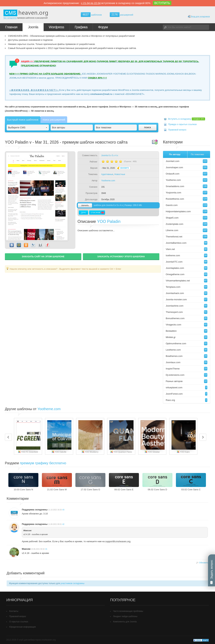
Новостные (120, 174)
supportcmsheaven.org (118, 541)
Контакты (14, 611)
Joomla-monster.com (187, 299)
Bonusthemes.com (187, 318)
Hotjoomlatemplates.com (187, 211)
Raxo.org (187, 400)
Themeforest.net (187, 237)
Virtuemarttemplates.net (187, 281)
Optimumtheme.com (187, 343)
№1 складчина (10, 18)
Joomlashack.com (187, 293)
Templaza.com (187, 287)
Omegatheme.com (187, 274)
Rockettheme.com (187, 199)
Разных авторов (187, 381)
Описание (97, 213)
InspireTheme (187, 369)
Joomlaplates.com (187, 268)
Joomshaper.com (187, 167)
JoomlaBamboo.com (187, 243)
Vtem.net (187, 249)
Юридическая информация (23, 627)
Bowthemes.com (187, 356)
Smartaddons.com (187, 186)
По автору (175, 154)
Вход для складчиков (199, 17)
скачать (85, 205)
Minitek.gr (187, 337)
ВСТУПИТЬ (162, 3)
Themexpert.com (187, 312)
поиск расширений (54, 120)
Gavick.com (187, 205)
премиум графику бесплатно (43, 463)
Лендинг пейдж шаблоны (125, 616)
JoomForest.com (187, 394)
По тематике (197, 154)
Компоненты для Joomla (125, 622)
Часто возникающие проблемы (128, 611)
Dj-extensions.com (187, 375)
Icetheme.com (187, 255)
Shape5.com (187, 218)
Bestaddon (187, 331)
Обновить (204, 563)
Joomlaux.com (187, 362)
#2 (63, 524)
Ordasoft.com (187, 174)
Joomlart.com (187, 161)
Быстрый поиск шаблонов (23, 120)
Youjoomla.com (187, 193)
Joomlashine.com (187, 306)
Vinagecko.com (187, 325)
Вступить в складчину (187, 119)
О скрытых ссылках (19, 622)
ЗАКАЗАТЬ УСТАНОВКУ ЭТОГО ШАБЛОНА (121, 256)
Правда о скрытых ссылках (183, 124)
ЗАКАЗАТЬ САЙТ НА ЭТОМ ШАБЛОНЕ (43, 256)
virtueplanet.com (187, 388)
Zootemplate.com (187, 224)
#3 (63, 510)
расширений (121, 15)
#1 (46, 549)
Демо (84, 213)
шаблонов (91, 15)
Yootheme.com (108, 181)
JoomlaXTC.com (187, 262)
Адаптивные (107, 174)
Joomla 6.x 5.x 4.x (110, 155)
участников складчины (72, 583)
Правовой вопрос (177, 130)
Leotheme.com (187, 350)
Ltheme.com (187, 230)
